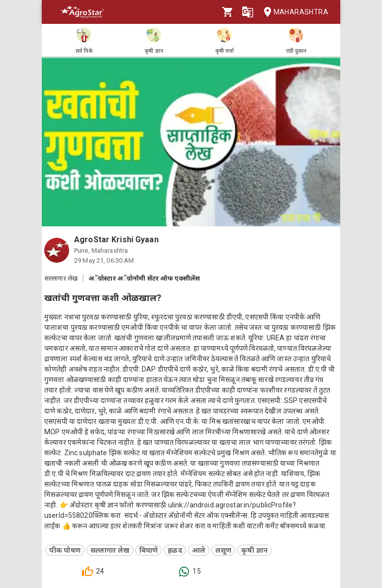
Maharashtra (293, 12)
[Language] (248, 12)
